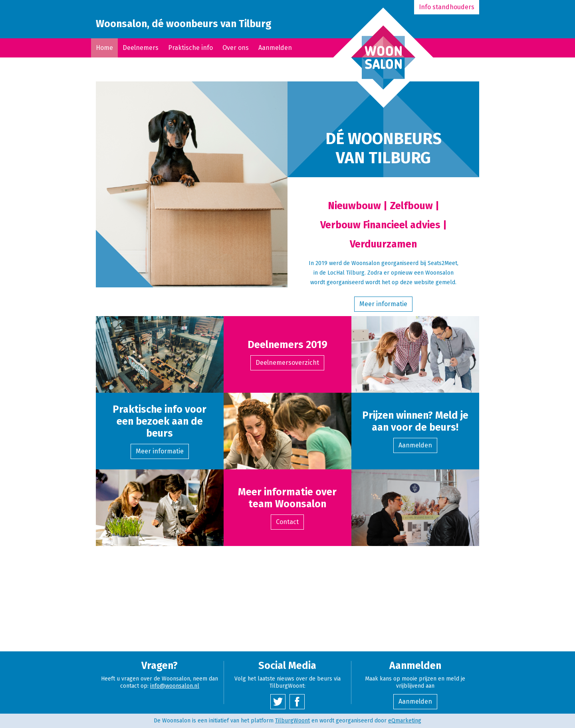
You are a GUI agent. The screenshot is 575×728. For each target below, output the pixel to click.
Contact (287, 522)
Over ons (236, 48)
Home (104, 48)
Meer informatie (383, 304)
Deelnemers (141, 48)
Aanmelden (275, 48)
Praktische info (190, 48)
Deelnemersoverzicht (287, 363)
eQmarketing (405, 721)
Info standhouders (447, 7)
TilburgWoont (292, 721)
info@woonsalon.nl (175, 686)
